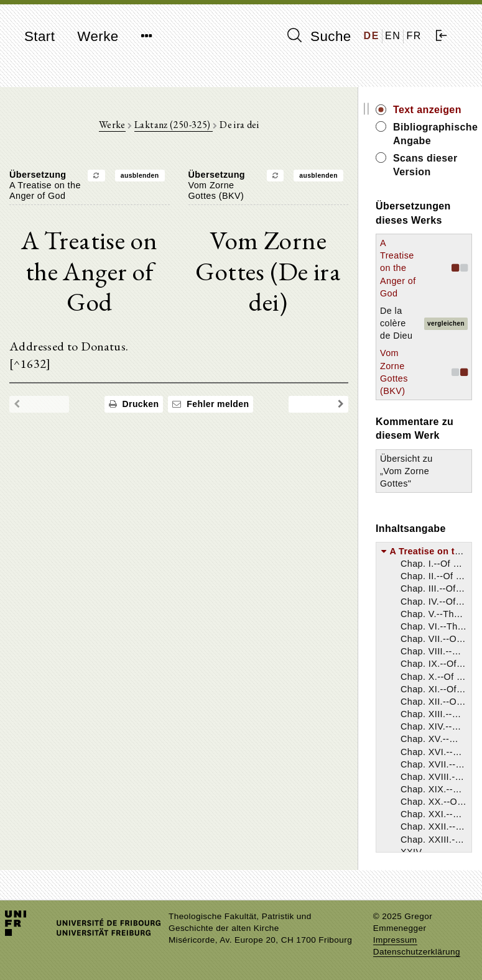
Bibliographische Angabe (433, 134)
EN (393, 36)
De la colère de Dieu (396, 323)
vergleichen (446, 323)
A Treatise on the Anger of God (398, 268)
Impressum (395, 940)
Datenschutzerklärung (417, 952)
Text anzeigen (427, 110)
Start (39, 36)
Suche (319, 36)
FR (414, 36)
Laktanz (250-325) (174, 125)
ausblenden (140, 176)
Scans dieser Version (425, 165)
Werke (98, 36)
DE (372, 36)
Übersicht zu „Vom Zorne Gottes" (406, 471)
